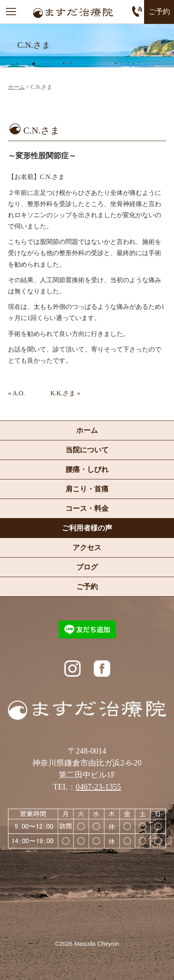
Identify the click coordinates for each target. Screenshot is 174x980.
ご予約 (159, 12)
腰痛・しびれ (87, 469)
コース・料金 (87, 509)
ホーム (16, 87)
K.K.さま (63, 393)
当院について (87, 450)
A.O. (19, 393)
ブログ (87, 567)
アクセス (87, 548)
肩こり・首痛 (87, 489)
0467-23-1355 (98, 787)
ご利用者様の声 (87, 528)
